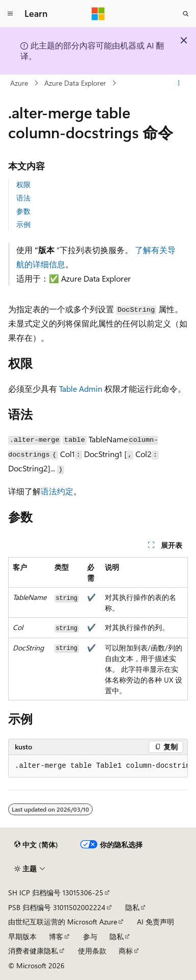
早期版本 (22, 936)
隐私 (132, 907)
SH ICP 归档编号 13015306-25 (56, 893)
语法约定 (57, 491)
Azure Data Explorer (75, 83)
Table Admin (81, 388)
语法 (23, 198)
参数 (23, 211)
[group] (98, 766)
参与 (90, 936)
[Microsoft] (98, 14)
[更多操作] (179, 83)
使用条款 (92, 951)
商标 (126, 951)
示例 (23, 224)
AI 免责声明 (156, 922)
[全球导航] (10, 14)
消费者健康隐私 (33, 951)
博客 (56, 936)
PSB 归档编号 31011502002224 (57, 907)
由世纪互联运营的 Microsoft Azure (63, 922)
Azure (19, 83)
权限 (23, 184)
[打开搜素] (186, 14)
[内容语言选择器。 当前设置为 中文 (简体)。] (36, 844)
